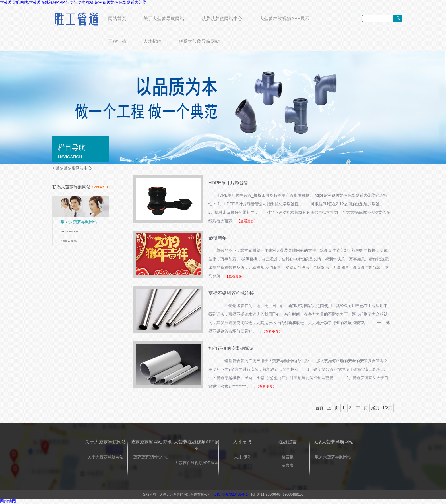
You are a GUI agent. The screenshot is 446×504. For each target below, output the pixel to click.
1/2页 (387, 408)
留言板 (288, 457)
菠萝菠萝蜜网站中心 (222, 19)
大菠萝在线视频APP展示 (284, 19)
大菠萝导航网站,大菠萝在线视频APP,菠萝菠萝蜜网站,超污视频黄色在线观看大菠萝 (73, 2)
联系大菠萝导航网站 (199, 41)
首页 (319, 408)
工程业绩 (117, 41)
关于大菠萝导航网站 (164, 19)
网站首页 (117, 19)
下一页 (362, 408)
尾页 (375, 408)
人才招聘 (152, 41)
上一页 (333, 408)
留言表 (288, 465)
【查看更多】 (247, 221)
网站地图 (8, 501)
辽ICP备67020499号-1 (231, 495)
